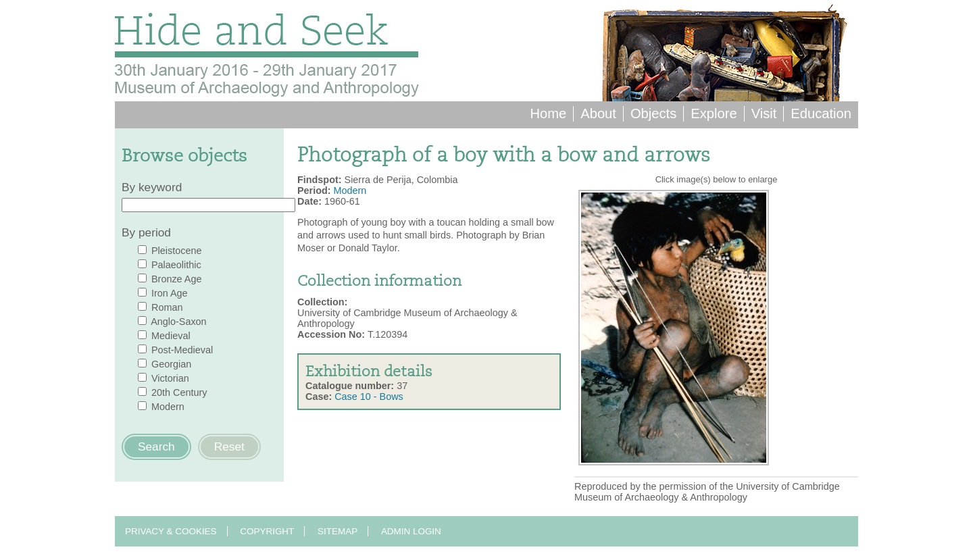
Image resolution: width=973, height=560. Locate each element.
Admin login (411, 531)
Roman (167, 307)
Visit (764, 113)
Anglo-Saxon (178, 322)
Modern (168, 407)
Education (821, 113)
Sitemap (338, 531)
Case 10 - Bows (369, 397)
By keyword (152, 187)
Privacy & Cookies (171, 531)
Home (548, 113)
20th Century (179, 392)
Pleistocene (176, 251)
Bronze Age (176, 279)
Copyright (267, 531)
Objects (653, 113)
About (598, 113)
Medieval (171, 336)
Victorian (170, 378)
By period (146, 232)
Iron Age (170, 293)
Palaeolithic (176, 265)
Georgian (171, 364)
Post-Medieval (182, 350)
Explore (714, 113)
